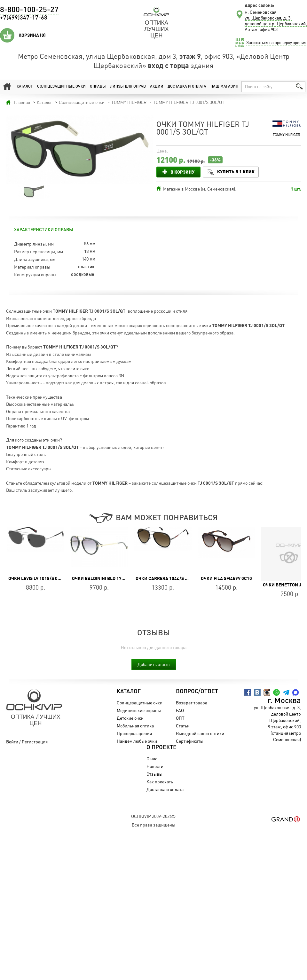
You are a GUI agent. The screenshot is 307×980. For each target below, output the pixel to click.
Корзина (32, 35)
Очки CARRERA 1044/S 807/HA (168, 578)
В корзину (182, 172)
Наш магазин (224, 87)
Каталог (25, 87)
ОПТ (180, 718)
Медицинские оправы (139, 710)
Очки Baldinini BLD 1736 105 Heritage (114, 578)
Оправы (98, 87)
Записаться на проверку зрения (276, 43)
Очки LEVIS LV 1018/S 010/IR (39, 578)
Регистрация (35, 742)
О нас (152, 759)
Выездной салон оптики (200, 733)
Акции (157, 87)
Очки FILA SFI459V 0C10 (226, 578)
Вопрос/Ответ (197, 692)
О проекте (161, 748)
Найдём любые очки (137, 741)
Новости (155, 766)
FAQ (180, 710)
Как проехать (160, 782)
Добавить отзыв (154, 664)
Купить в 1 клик (236, 172)
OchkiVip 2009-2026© (153, 816)
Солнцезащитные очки (61, 87)
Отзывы (154, 774)
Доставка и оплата (187, 87)
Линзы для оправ (128, 87)
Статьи (183, 726)
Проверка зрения (134, 733)
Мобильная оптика (135, 726)
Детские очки (130, 718)
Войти (12, 742)
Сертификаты (190, 741)
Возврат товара (192, 703)
